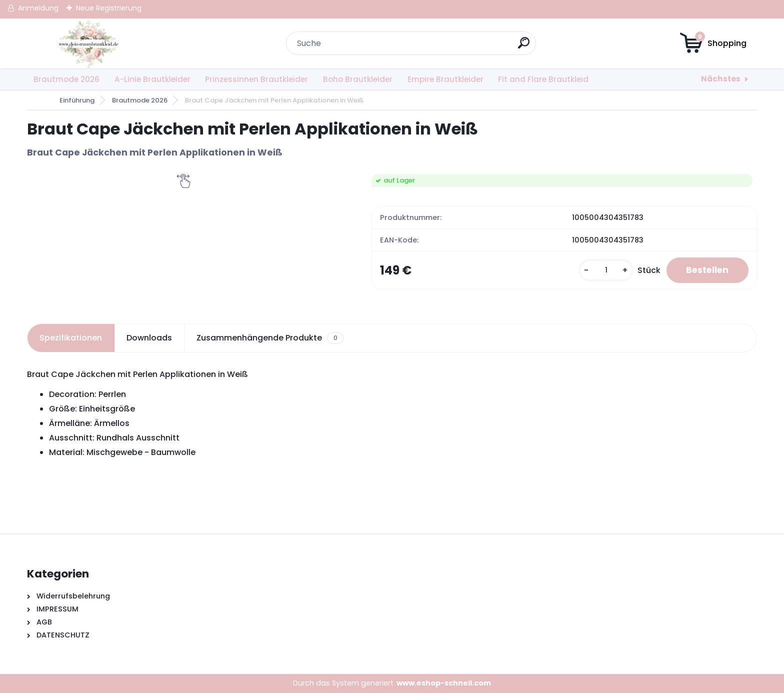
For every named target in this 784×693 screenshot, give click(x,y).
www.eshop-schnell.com (444, 683)
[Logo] (88, 43)
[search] (524, 47)
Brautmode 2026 (66, 79)
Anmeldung (38, 8)
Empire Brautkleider (445, 79)
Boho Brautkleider (358, 79)
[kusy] (604, 270)
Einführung (77, 100)
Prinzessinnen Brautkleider (256, 79)
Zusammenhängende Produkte (270, 338)
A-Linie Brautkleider (152, 79)
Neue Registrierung (109, 8)
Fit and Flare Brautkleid (543, 79)
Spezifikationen (71, 338)
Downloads (149, 338)
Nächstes (721, 79)
